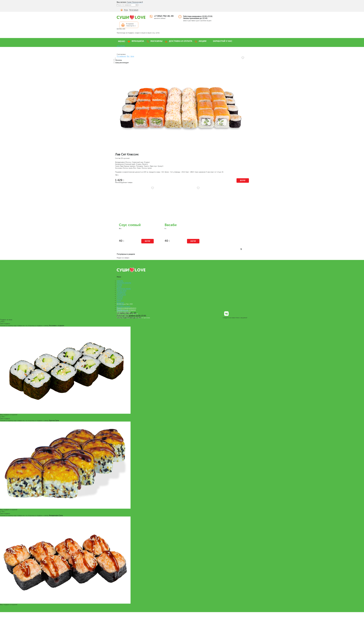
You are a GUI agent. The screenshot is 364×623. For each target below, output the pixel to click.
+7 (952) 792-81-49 (164, 16)
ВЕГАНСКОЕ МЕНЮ (124, 289)
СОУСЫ (120, 299)
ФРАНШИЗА (138, 41)
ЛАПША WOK (122, 291)
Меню (119, 301)
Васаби (171, 225)
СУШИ (119, 287)
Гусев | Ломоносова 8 (135, 2)
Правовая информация (124, 312)
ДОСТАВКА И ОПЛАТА (181, 41)
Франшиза (120, 302)
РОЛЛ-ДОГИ (121, 295)
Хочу (243, 180)
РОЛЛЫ (119, 285)
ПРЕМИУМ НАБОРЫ (124, 283)
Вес (128, 56)
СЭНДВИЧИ (121, 293)
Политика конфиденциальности (126, 308)
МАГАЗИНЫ (156, 41)
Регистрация (134, 10)
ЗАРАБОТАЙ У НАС (223, 41)
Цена (132, 56)
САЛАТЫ (120, 297)
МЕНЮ (122, 41)
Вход (126, 10)
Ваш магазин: (122, 2)
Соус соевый (130, 225)
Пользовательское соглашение (126, 310)
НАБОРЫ (120, 281)
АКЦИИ (203, 41)
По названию (121, 56)
